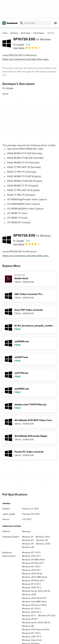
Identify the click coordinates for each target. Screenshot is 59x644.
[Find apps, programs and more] (35, 23)
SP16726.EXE (32, 39)
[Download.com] (10, 23)
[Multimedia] (26, 33)
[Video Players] (39, 33)
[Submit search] (22, 23)
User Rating (27, 48)
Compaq (9, 88)
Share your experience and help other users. (26, 59)
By (19, 44)
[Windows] (14, 33)
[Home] (5, 33)
